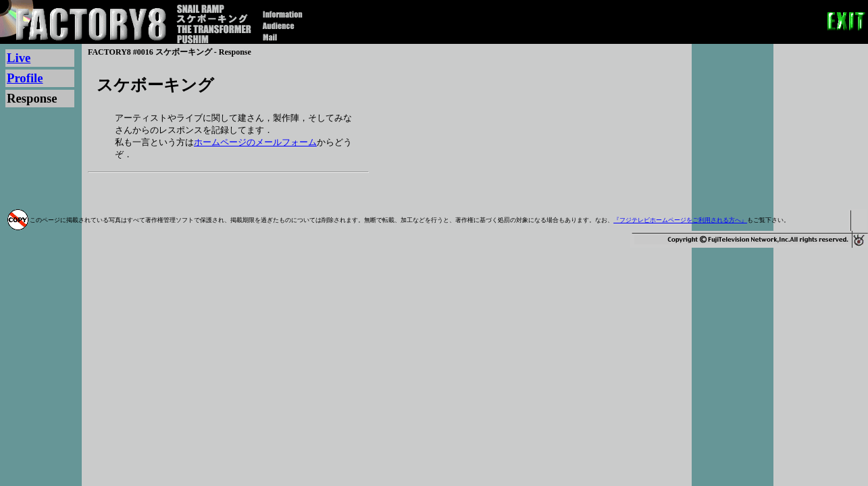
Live (19, 58)
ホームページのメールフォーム (255, 142)
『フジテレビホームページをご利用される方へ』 (680, 220)
